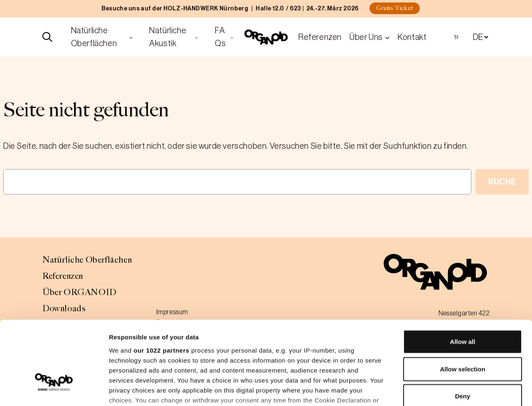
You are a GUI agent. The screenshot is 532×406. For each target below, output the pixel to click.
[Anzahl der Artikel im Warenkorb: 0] (456, 37)
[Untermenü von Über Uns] (387, 37)
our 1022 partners (161, 287)
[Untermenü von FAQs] (232, 37)
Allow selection (462, 306)
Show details (436, 390)
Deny (463, 333)
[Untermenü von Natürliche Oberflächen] (131, 37)
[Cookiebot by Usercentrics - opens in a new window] (54, 390)
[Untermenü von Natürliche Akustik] (197, 37)
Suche (502, 182)
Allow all (463, 279)
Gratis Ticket (395, 8)
